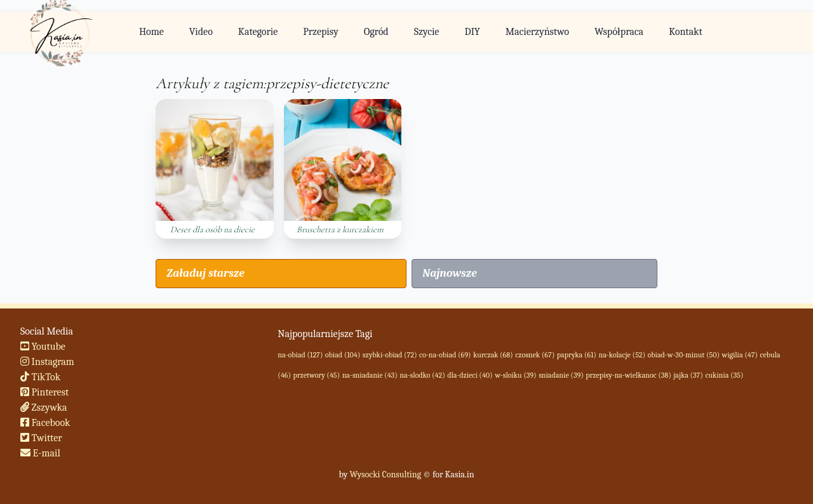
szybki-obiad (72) (390, 355)
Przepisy (320, 32)
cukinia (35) (724, 375)
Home (151, 32)
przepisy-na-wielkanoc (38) (628, 375)
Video (201, 32)
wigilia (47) (740, 355)
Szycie (427, 32)
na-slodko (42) (422, 375)
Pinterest (44, 392)
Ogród (376, 32)
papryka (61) (577, 355)
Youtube (43, 347)
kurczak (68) (493, 355)
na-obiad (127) (300, 355)
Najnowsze (450, 273)
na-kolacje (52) (622, 355)
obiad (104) (343, 355)
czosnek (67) (535, 355)
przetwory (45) (317, 375)
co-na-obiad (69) (445, 355)
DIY (472, 32)
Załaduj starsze (205, 273)
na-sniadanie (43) (370, 375)
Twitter (41, 438)
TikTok (40, 377)
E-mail (40, 453)
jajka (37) (688, 375)
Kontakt (686, 32)
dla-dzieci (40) (470, 375)
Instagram (47, 362)
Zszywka (44, 408)
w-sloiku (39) (515, 375)
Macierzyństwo (537, 32)
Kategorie (258, 32)
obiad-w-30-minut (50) (684, 355)
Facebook (45, 423)
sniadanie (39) (561, 375)
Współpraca (619, 32)
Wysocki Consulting (385, 474)
